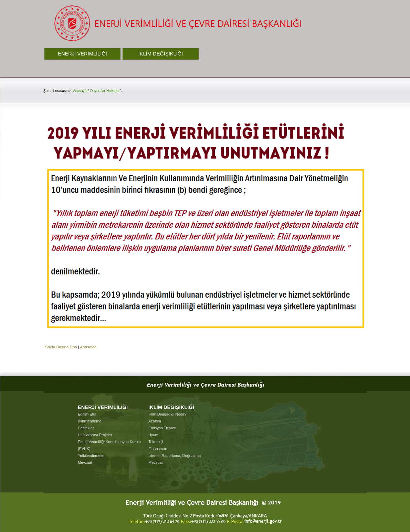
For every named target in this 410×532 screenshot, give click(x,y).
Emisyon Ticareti (162, 428)
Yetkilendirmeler (91, 456)
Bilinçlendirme (90, 421)
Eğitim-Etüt (87, 414)
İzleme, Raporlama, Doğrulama (175, 456)
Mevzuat (85, 462)
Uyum (153, 435)
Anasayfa (80, 91)
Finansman (158, 449)
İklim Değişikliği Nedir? (167, 414)
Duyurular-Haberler (105, 91)
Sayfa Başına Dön (61, 347)
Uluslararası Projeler (95, 435)
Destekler (86, 428)
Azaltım (155, 421)
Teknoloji (156, 442)
